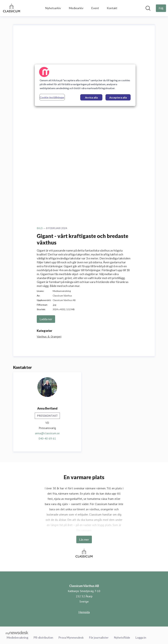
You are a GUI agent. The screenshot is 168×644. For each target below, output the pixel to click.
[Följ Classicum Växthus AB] (161, 8)
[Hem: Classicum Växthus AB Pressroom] (11, 8)
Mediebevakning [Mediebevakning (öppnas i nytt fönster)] (17, 637)
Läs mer (84, 539)
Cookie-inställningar (52, 97)
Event (95, 8)
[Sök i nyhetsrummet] (148, 8)
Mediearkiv (76, 8)
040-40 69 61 (47, 438)
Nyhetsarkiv (53, 8)
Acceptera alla (118, 97)
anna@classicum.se (47, 433)
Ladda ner (46, 319)
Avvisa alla (91, 97)
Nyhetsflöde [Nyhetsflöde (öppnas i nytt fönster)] (122, 637)
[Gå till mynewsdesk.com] (17, 633)
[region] (85, 85)
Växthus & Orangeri (49, 337)
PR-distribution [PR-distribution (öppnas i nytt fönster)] (43, 637)
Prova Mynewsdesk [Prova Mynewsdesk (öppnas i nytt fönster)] (71, 637)
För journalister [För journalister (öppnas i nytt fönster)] (99, 637)
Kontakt (112, 8)
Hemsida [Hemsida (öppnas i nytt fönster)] (84, 612)
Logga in (141, 637)
